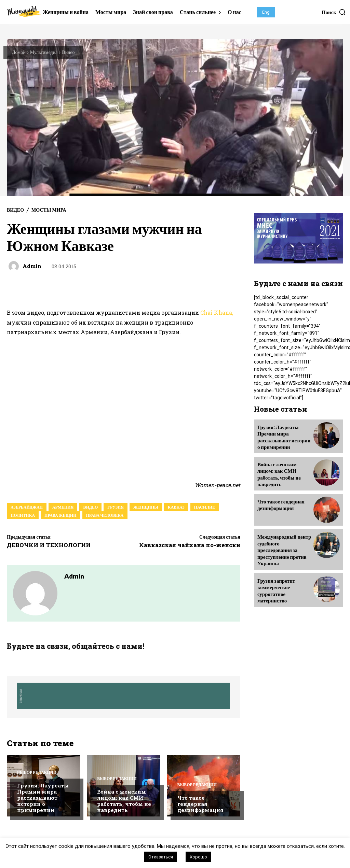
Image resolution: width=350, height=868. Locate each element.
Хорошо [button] (198, 857)
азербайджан (27, 507)
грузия (116, 507)
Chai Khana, (217, 312)
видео (90, 507)
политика (23, 515)
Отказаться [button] (161, 857)
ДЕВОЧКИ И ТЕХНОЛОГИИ (49, 545)
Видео (68, 52)
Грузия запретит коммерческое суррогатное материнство (275, 576)
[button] (334, 12)
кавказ (176, 507)
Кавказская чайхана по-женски (190, 545)
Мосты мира (49, 210)
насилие (205, 507)
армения (63, 507)
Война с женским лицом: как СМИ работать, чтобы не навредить (124, 802)
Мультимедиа (44, 52)
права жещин (60, 515)
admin (32, 266)
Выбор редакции (37, 773)
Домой (19, 52)
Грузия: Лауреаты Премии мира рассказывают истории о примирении (43, 799)
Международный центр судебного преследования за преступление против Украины (284, 540)
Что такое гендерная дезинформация (200, 805)
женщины (146, 507)
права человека (105, 515)
